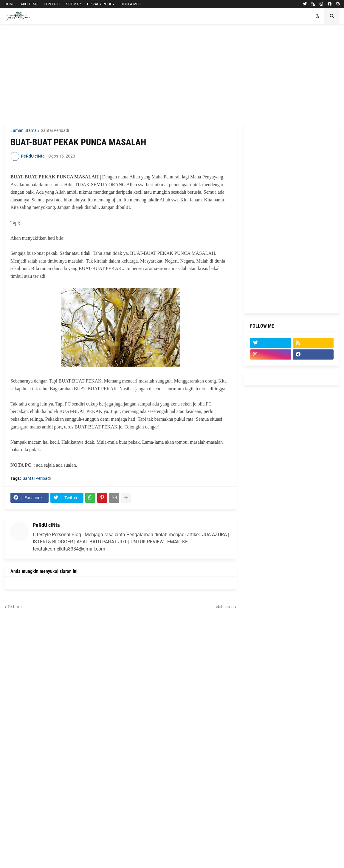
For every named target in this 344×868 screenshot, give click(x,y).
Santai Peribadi (55, 130)
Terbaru (15, 607)
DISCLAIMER (130, 4)
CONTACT (52, 4)
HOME (10, 4)
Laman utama (24, 130)
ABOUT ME (29, 4)
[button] (317, 16)
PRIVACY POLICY (101, 4)
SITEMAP (74, 4)
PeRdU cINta (46, 525)
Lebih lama (224, 607)
